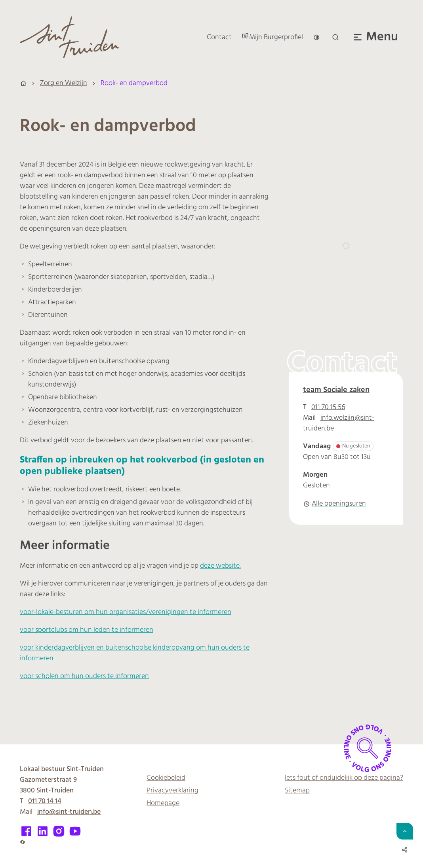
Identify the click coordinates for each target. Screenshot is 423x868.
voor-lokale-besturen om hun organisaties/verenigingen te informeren (126, 612)
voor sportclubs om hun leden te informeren (87, 630)
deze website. (220, 566)
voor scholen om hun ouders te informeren (84, 676)
